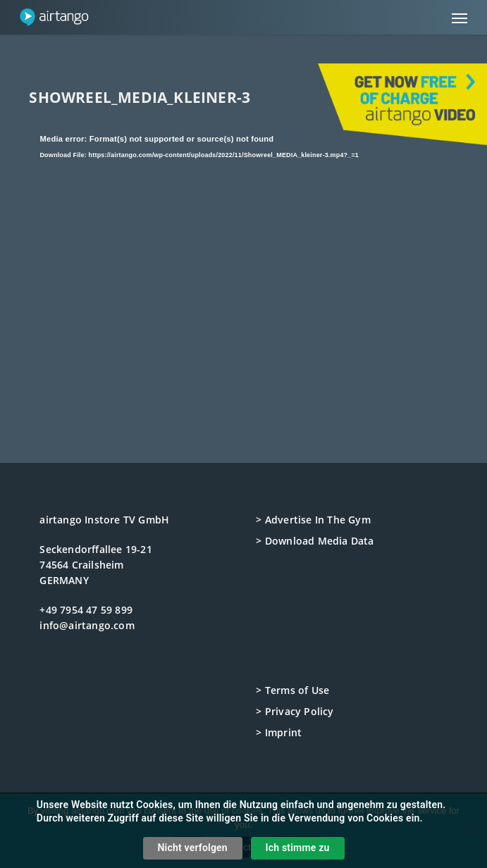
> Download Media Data (315, 541)
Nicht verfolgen (193, 848)
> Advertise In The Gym (313, 520)
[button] (460, 18)
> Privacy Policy (295, 711)
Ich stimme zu (298, 848)
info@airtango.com (87, 625)
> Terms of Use (292, 690)
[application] (243, 252)
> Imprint (279, 732)
